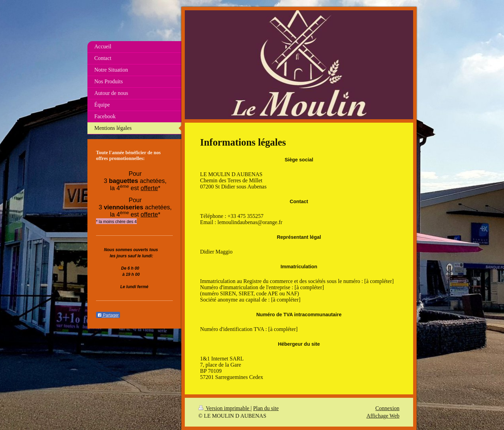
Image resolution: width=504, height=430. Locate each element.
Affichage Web (383, 416)
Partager (108, 315)
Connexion (387, 408)
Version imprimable (225, 408)
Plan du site (266, 408)
